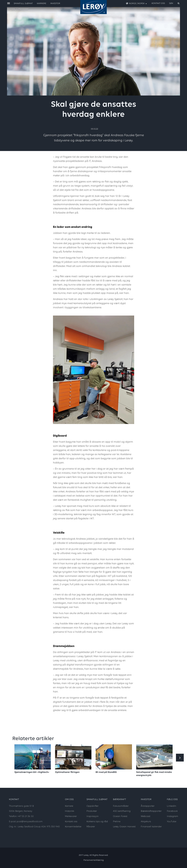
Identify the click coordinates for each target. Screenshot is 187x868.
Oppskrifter (92, 806)
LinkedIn (172, 806)
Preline (117, 822)
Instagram (172, 816)
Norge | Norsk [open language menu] (136, 3)
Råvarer (91, 827)
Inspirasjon (93, 816)
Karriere (11, 9)
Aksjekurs (146, 822)
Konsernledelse (73, 827)
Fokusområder (121, 806)
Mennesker (23, 9)
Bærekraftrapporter (151, 811)
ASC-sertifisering (122, 811)
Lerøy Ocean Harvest (124, 827)
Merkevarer (71, 816)
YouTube (172, 822)
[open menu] (9, 3)
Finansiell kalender (151, 827)
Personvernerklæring (94, 860)
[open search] (174, 3)
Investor (55, 4)
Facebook (172, 811)
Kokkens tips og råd (97, 822)
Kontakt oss (158, 3)
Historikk (70, 811)
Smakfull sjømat (23, 4)
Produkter (92, 811)
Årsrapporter (148, 806)
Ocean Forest (120, 816)
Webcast (146, 816)
